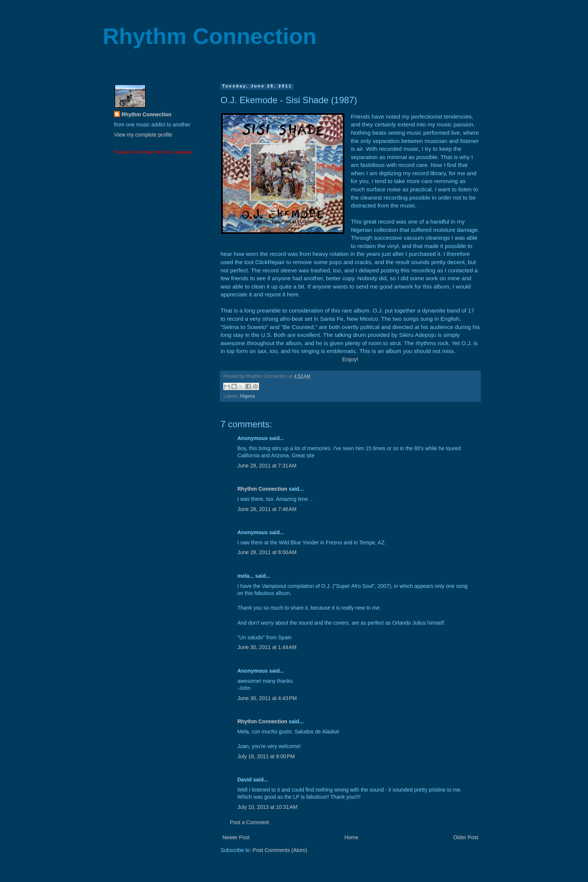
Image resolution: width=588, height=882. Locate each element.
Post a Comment (249, 822)
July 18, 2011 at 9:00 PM (266, 756)
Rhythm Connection (210, 36)
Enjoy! (350, 359)
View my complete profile (143, 135)
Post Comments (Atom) (280, 850)
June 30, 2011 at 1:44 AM (267, 647)
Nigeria (247, 396)
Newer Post (236, 837)
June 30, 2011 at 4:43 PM (267, 698)
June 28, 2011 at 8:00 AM (267, 552)
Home (351, 837)
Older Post (466, 837)
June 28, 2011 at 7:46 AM (267, 509)
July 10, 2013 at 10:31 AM (267, 807)
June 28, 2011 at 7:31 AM (267, 466)
